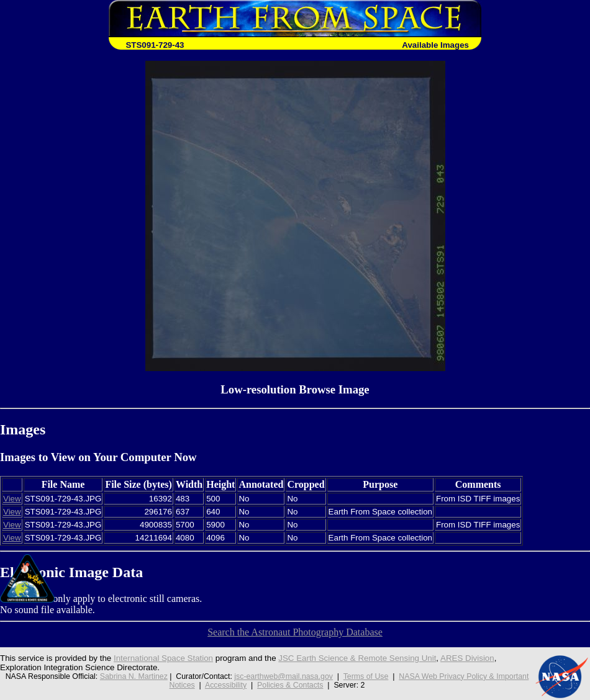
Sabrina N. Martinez (134, 676)
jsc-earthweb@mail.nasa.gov (284, 676)
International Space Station (163, 658)
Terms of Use (366, 676)
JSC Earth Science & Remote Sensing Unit (357, 658)
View (12, 499)
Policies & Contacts (290, 685)
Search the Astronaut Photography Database (295, 632)
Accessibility (226, 685)
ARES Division (467, 658)
